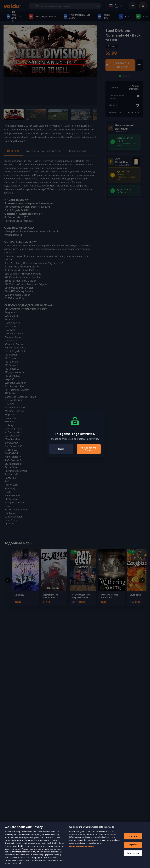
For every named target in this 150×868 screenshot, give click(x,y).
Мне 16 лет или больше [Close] (89, 449)
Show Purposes (133, 856)
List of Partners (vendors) (81, 849)
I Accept (133, 839)
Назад (61, 449)
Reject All (133, 848)
